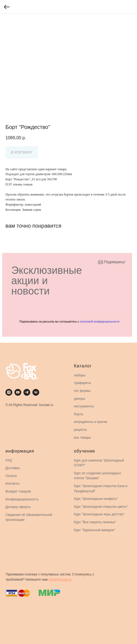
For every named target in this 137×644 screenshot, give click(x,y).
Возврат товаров (18, 491)
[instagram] (9, 392)
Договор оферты (18, 507)
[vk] (36, 392)
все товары (83, 438)
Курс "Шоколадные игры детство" (99, 514)
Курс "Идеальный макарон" (95, 530)
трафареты (83, 383)
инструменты (84, 406)
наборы (80, 375)
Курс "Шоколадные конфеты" (96, 499)
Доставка (13, 468)
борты (79, 414)
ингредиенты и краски (91, 422)
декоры (80, 399)
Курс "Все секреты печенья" (95, 522)
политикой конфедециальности (100, 322)
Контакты (13, 484)
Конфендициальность (22, 499)
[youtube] (18, 392)
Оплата (11, 476)
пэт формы (82, 391)
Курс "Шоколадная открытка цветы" (101, 507)
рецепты (80, 430)
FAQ (9, 460)
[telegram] (27, 392)
